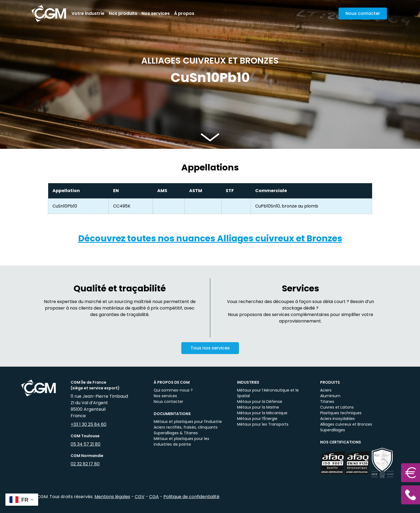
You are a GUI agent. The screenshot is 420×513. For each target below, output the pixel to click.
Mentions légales (112, 497)
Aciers (326, 390)
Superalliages (333, 430)
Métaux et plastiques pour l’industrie (188, 422)
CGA (154, 497)
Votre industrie (88, 13)
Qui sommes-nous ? (173, 390)
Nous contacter (168, 402)
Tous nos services (210, 353)
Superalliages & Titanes (176, 433)
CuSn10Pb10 (65, 206)
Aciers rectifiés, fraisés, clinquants (186, 427)
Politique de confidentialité (191, 497)
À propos (184, 13)
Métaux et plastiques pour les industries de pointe (181, 441)
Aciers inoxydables (337, 419)
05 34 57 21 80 (86, 444)
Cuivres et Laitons (337, 407)
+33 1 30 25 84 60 (88, 424)
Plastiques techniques (341, 413)
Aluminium (330, 396)
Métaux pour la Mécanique (262, 413)
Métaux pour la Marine (258, 407)
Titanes (327, 402)
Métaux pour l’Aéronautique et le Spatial (268, 393)
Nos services (156, 13)
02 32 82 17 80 (85, 464)
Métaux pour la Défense (260, 402)
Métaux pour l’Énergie (257, 419)
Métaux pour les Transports (263, 424)
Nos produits (123, 13)
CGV (140, 497)
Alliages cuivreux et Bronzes (346, 424)
